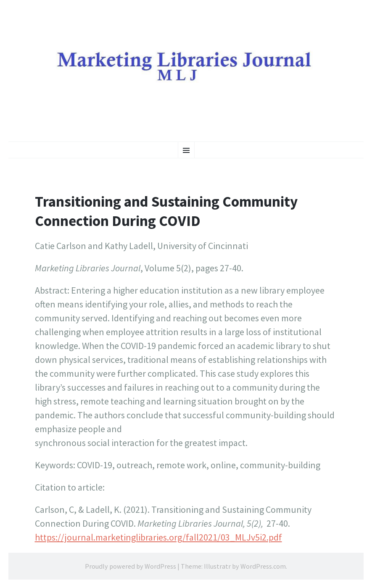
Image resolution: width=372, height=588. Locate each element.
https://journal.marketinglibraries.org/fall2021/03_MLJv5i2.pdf (158, 537)
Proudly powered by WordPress (131, 566)
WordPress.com (263, 566)
